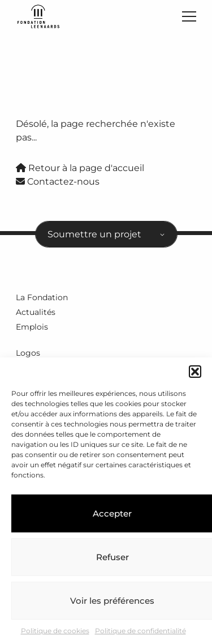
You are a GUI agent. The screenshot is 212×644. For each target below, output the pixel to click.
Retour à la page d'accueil (80, 168)
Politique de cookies (55, 631)
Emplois (32, 327)
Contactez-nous (58, 182)
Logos (28, 353)
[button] (195, 372)
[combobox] (106, 234)
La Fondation (42, 297)
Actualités (36, 312)
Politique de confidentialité (140, 631)
